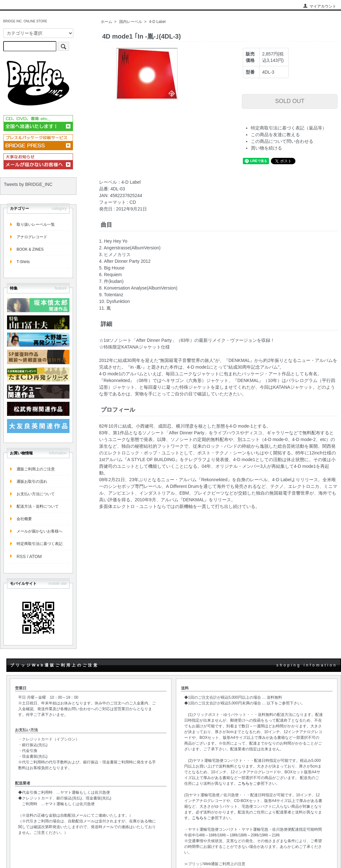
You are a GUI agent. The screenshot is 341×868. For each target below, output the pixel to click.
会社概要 (24, 519)
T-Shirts (23, 262)
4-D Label (157, 22)
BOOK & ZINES (30, 249)
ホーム (106, 22)
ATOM (36, 556)
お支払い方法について (36, 494)
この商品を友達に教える (275, 135)
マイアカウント (319, 6)
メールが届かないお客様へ (40, 531)
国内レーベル (131, 22)
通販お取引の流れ (32, 482)
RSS (21, 556)
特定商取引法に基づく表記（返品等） (289, 128)
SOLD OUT (290, 101)
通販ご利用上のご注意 (36, 469)
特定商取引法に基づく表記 (40, 544)
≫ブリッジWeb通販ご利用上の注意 (215, 864)
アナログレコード (32, 237)
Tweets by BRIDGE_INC (28, 184)
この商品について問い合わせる (282, 141)
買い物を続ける (266, 148)
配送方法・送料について (38, 506)
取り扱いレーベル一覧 (36, 224)
